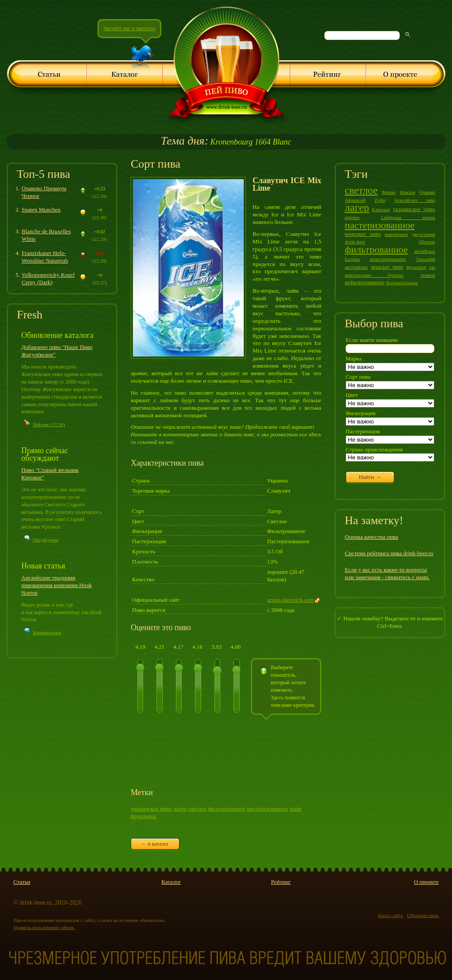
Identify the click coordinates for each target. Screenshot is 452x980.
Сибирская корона (408, 218)
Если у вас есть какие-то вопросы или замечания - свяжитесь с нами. (387, 573)
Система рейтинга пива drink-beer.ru (389, 553)
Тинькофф (426, 259)
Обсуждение (46, 540)
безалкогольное (402, 282)
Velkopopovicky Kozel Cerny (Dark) (48, 278)
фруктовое (144, 816)
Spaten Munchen (41, 210)
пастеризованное (267, 809)
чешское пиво (387, 267)
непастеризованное (388, 259)
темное (428, 275)
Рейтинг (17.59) (49, 424)
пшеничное (396, 234)
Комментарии (47, 632)
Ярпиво (389, 192)
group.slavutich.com (291, 600)
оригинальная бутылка (374, 275)
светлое (197, 809)
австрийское (356, 267)
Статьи (22, 882)
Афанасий (355, 200)
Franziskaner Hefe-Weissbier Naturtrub (45, 257)
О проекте (426, 882)
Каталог (171, 882)
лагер (180, 809)
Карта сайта (390, 915)
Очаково (427, 192)
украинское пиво (151, 809)
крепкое (352, 218)
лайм (295, 809)
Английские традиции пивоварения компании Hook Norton (57, 585)
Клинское (381, 210)
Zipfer (380, 200)
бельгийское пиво (415, 200)
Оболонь (427, 242)
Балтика (352, 259)
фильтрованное (226, 809)
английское (425, 251)
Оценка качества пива (371, 537)
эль (432, 267)
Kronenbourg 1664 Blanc (226, 142)
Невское (407, 192)
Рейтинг (281, 882)
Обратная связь (423, 915)
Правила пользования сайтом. (44, 927)
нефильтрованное (365, 282)
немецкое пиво (363, 234)
